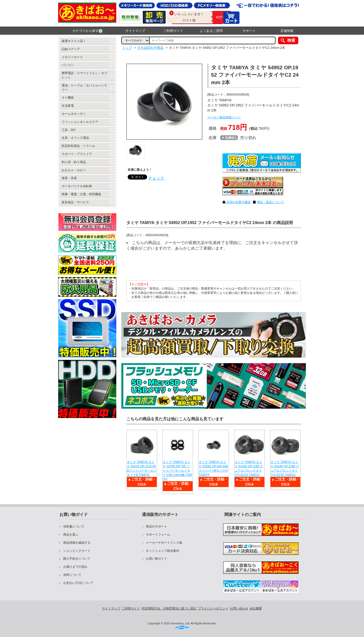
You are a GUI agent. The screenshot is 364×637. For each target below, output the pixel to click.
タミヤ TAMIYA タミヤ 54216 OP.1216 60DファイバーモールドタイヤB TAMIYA (142, 468)
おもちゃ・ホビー (74, 170)
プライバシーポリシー (213, 608)
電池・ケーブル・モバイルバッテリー (84, 88)
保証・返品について (270, 202)
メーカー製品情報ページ (224, 117)
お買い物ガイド (156, 559)
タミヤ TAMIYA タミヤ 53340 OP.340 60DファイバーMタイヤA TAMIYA (213, 468)
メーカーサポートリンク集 (164, 543)
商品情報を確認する (77, 543)
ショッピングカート (77, 551)
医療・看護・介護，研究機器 (81, 194)
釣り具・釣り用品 (74, 162)
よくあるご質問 (211, 31)
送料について (72, 575)
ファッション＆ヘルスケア (80, 122)
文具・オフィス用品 (75, 138)
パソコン (68, 65)
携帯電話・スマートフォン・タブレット (84, 75)
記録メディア (71, 49)
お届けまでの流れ (75, 567)
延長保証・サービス (75, 202)
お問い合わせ (239, 608)
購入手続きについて (77, 559)
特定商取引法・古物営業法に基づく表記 (169, 608)
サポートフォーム (158, 535)
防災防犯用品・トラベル (78, 146)
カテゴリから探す (87, 31)
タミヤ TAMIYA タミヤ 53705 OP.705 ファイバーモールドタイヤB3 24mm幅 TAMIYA (177, 470)
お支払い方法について (78, 583)
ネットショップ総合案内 (163, 551)
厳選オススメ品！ (74, 41)
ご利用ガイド (173, 31)
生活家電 (68, 106)
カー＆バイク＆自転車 (77, 186)
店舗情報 (287, 31)
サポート (249, 31)
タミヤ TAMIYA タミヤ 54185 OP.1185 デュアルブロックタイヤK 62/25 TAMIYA (249, 468)
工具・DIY (69, 130)
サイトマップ (135, 31)
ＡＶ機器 (68, 98)
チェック (156, 178)
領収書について (74, 526)
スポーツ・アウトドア (77, 154)
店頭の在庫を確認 (238, 202)
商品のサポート (156, 526)
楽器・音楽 (69, 178)
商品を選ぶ (71, 535)
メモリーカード (72, 57)
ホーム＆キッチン (74, 114)
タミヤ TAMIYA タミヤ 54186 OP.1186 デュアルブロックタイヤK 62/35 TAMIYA (285, 468)
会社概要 (256, 608)
